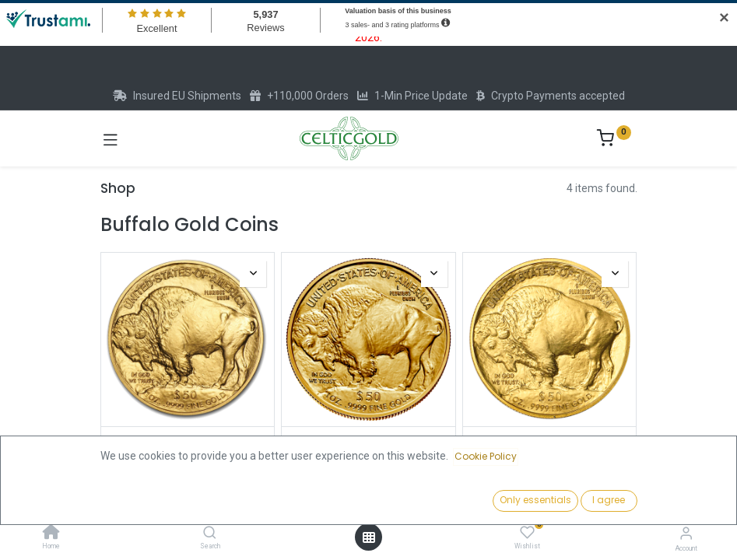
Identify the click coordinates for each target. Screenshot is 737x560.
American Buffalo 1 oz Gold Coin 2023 (368, 447)
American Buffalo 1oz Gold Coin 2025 (188, 447)
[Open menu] (369, 537)
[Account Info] (686, 533)
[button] (563, 502)
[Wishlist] (527, 533)
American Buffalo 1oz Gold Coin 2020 (549, 447)
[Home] (51, 534)
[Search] (210, 534)
